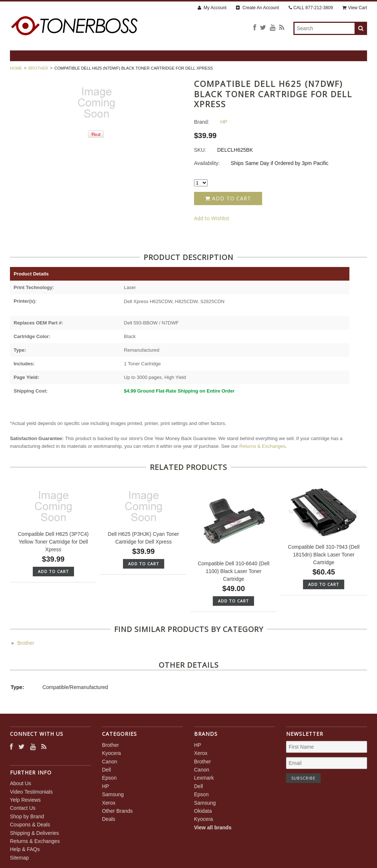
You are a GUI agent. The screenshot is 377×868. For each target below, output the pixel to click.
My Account (212, 8)
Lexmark (204, 778)
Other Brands (117, 811)
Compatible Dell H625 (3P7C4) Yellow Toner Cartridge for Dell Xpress (53, 542)
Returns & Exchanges (263, 446)
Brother (38, 68)
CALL (311, 8)
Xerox (109, 803)
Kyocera (111, 753)
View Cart (355, 8)
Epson (109, 778)
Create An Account (258, 8)
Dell (106, 770)
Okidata (203, 811)
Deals (109, 819)
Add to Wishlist (212, 218)
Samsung (113, 794)
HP (105, 786)
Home (16, 68)
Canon (110, 762)
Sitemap (19, 858)
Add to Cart (228, 198)
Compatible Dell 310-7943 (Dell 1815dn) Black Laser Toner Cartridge (324, 555)
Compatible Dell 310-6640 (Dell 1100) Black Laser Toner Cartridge (234, 571)
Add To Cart (53, 571)
